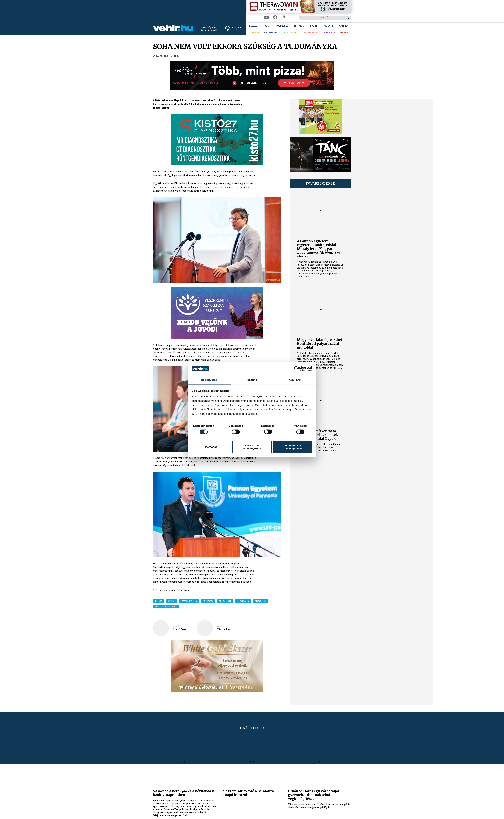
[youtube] (266, 18)
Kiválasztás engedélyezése (252, 447)
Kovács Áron (243, 601)
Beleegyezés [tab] (209, 380)
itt (179, 590)
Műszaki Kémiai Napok (166, 606)
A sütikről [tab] (295, 380)
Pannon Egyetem (189, 601)
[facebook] (275, 18)
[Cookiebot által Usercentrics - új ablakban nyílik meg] (300, 369)
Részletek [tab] (252, 380)
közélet (159, 601)
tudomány (208, 601)
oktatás (172, 601)
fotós (220, 626)
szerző (176, 626)
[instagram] (284, 18)
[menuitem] (254, 26)
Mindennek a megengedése (293, 447)
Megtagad (211, 447)
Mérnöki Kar (260, 601)
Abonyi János (225, 601)
